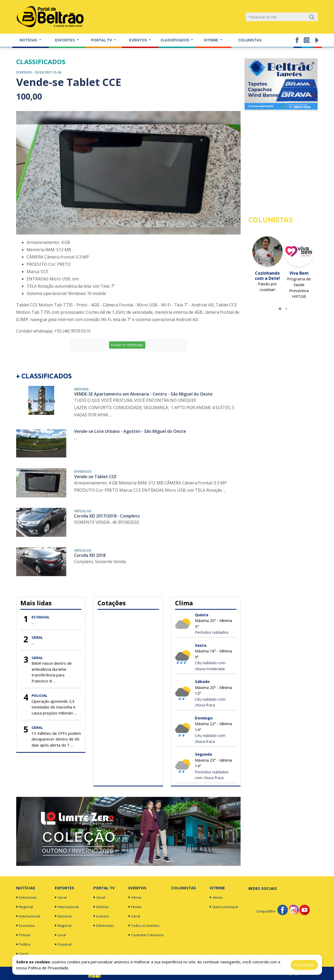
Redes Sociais (263, 888)
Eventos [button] (139, 40)
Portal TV (104, 888)
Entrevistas (26, 897)
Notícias (26, 888)
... (33, 622)
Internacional (28, 916)
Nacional (63, 916)
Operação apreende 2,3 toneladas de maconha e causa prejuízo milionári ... (54, 707)
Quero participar (224, 907)
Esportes (64, 888)
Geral (22, 954)
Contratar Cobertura (146, 935)
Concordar (304, 965)
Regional (25, 907)
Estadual (63, 944)
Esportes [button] (65, 40)
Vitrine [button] (211, 40)
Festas (135, 907)
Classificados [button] (175, 40)
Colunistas (250, 40)
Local (60, 935)
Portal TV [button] (102, 40)
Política (23, 944)
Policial (23, 935)
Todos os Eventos (144, 926)
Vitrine (135, 897)
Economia (25, 926)
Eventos (101, 916)
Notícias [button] (29, 40)
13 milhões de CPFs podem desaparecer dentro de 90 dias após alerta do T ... (56, 739)
